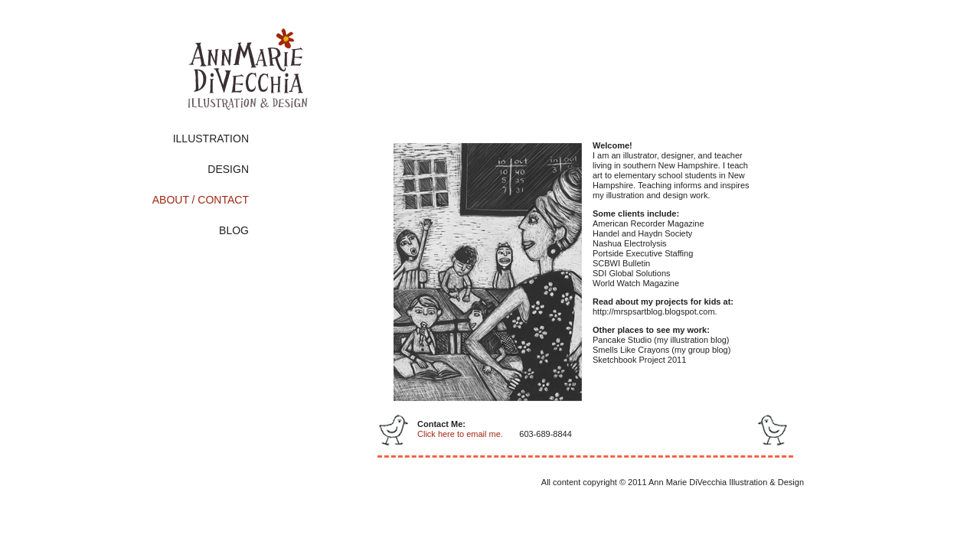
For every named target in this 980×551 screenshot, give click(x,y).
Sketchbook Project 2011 (639, 360)
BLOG (234, 230)
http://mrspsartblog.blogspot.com (654, 311)
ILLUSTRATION (211, 139)
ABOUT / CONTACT (201, 200)
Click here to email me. (460, 434)
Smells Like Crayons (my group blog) (661, 350)
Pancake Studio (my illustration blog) (661, 340)
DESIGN (228, 169)
